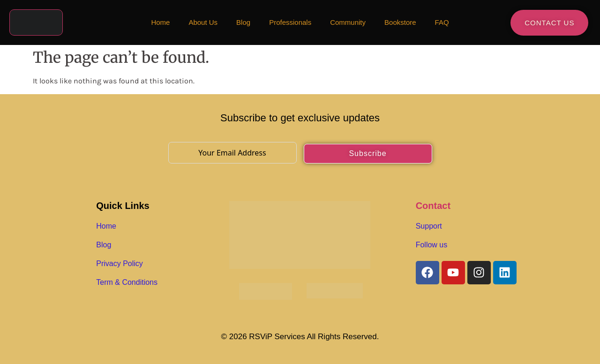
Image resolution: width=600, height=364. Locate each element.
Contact (433, 206)
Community (348, 22)
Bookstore (400, 22)
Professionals (290, 22)
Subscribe (367, 153)
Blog (243, 22)
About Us (203, 22)
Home (160, 22)
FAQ (442, 22)
